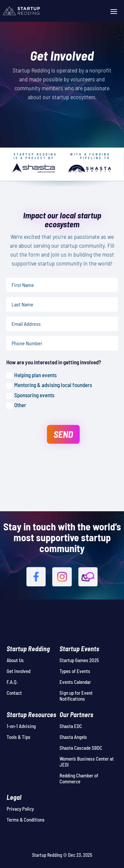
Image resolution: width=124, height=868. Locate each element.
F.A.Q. (12, 682)
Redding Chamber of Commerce (79, 778)
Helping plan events (31, 375)
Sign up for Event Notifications (76, 696)
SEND (63, 434)
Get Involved (19, 671)
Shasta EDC (71, 726)
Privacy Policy (20, 809)
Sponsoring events (30, 395)
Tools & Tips (19, 737)
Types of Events (75, 671)
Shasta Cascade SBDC (81, 748)
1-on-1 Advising (21, 726)
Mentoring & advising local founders (49, 385)
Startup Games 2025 (79, 660)
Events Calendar (75, 682)
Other (16, 405)
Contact (14, 693)
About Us (15, 660)
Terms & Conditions (26, 820)
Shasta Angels (73, 737)
